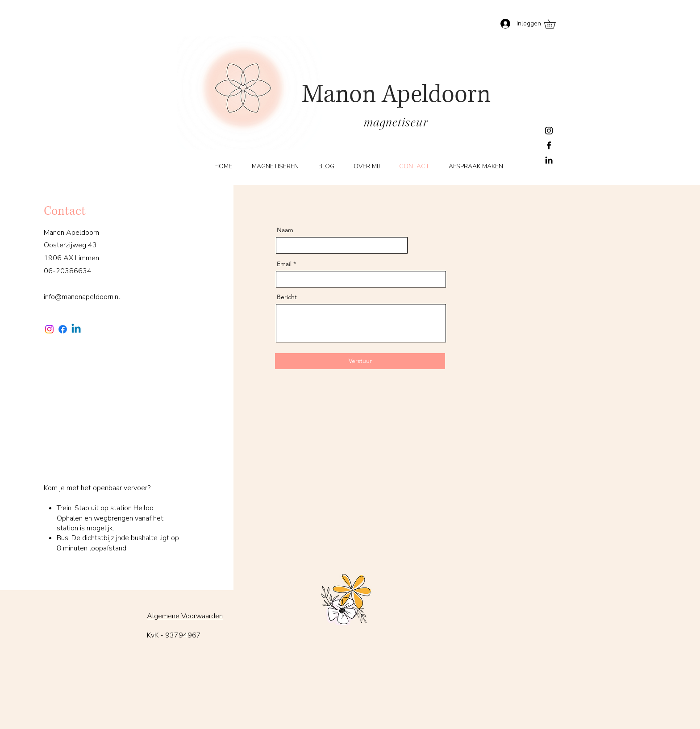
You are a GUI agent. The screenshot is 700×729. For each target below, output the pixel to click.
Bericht (287, 297)
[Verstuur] (360, 361)
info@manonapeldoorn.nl (82, 297)
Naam (285, 230)
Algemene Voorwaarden (185, 616)
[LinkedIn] (549, 160)
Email (284, 264)
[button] (554, 24)
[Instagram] (549, 131)
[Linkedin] (76, 329)
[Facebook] (549, 145)
